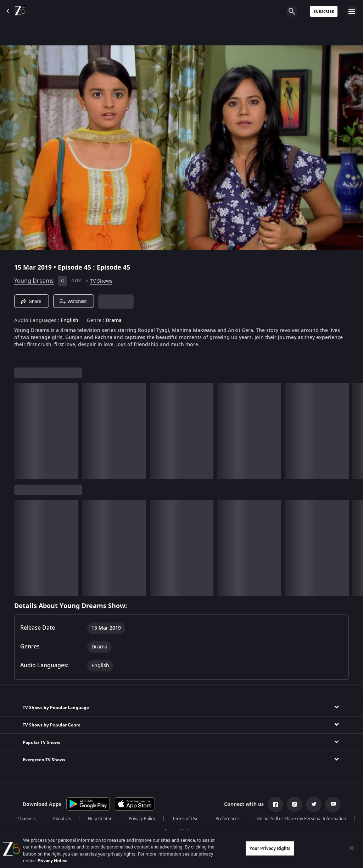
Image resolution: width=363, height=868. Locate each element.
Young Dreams (34, 281)
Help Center (100, 819)
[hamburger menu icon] (352, 11)
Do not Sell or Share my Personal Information (301, 819)
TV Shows (101, 281)
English (69, 321)
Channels (27, 819)
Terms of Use (185, 819)
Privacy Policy (142, 819)
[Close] (352, 848)
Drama (114, 321)
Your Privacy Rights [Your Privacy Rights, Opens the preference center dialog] (270, 848)
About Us (62, 819)
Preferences (228, 819)
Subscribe (324, 12)
